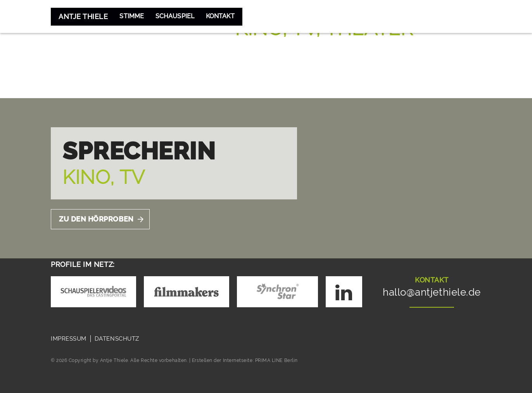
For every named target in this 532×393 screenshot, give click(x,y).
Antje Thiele (83, 16)
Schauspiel (182, 16)
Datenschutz (117, 339)
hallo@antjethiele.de (432, 292)
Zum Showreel (273, 59)
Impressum (69, 339)
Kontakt (233, 16)
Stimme (134, 16)
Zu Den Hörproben (96, 219)
